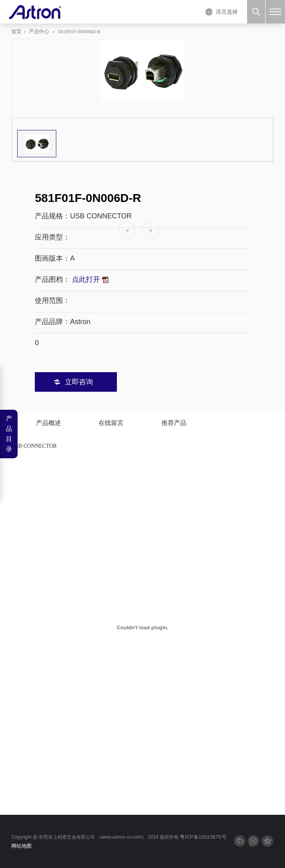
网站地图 (22, 846)
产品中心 (39, 32)
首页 (16, 32)
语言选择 (227, 12)
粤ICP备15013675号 (203, 837)
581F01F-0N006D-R (79, 32)
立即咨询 (79, 382)
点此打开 (89, 279)
